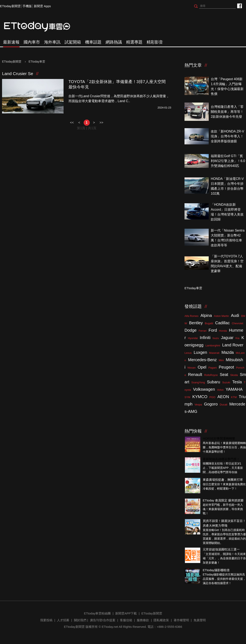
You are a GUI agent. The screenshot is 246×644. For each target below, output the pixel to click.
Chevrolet (238, 323)
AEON (223, 397)
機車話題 (93, 42)
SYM (187, 397)
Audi (235, 315)
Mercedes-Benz (202, 360)
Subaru (214, 382)
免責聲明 (200, 620)
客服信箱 (126, 620)
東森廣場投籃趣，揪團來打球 (223, 480)
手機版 (27, 6)
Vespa (198, 405)
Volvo (220, 390)
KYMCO (200, 397)
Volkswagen (204, 389)
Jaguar (227, 338)
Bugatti (209, 323)
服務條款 (143, 620)
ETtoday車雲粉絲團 (239, 6)
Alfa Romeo (191, 316)
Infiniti (205, 338)
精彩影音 (155, 42)
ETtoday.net (110, 627)
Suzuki (226, 382)
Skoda (234, 375)
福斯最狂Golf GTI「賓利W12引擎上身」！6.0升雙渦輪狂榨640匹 (228, 161)
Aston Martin (222, 316)
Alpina (206, 315)
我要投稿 (46, 620)
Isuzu (216, 338)
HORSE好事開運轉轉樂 (219, 438)
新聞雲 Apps (42, 6)
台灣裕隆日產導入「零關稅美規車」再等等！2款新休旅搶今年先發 (227, 112)
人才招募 (63, 620)
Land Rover (233, 345)
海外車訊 (52, 42)
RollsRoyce (211, 375)
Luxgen (200, 352)
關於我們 (80, 620)
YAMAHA (234, 389)
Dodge (191, 330)
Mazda (228, 352)
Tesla (237, 382)
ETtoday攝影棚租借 (216, 570)
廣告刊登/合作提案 (103, 620)
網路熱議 (114, 42)
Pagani (212, 368)
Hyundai (193, 338)
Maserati (214, 353)
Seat (224, 375)
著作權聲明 (181, 620)
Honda (223, 331)
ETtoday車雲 (41, 27)
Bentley (196, 323)
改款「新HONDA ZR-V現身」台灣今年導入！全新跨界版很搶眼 (227, 136)
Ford (213, 330)
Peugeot (226, 367)
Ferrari (203, 331)
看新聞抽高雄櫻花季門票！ (221, 459)
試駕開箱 (73, 42)
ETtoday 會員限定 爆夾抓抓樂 (223, 500)
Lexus (188, 353)
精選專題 (134, 42)
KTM (234, 397)
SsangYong (198, 382)
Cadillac (222, 323)
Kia (237, 338)
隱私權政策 (161, 620)
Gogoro (211, 404)
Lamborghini (213, 345)
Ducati (224, 405)
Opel (202, 367)
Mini (221, 360)
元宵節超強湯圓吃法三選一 (221, 549)
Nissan (191, 368)
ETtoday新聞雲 (10, 6)
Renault (195, 375)
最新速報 (11, 42)
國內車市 (32, 42)
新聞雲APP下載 (126, 613)
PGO (212, 397)
